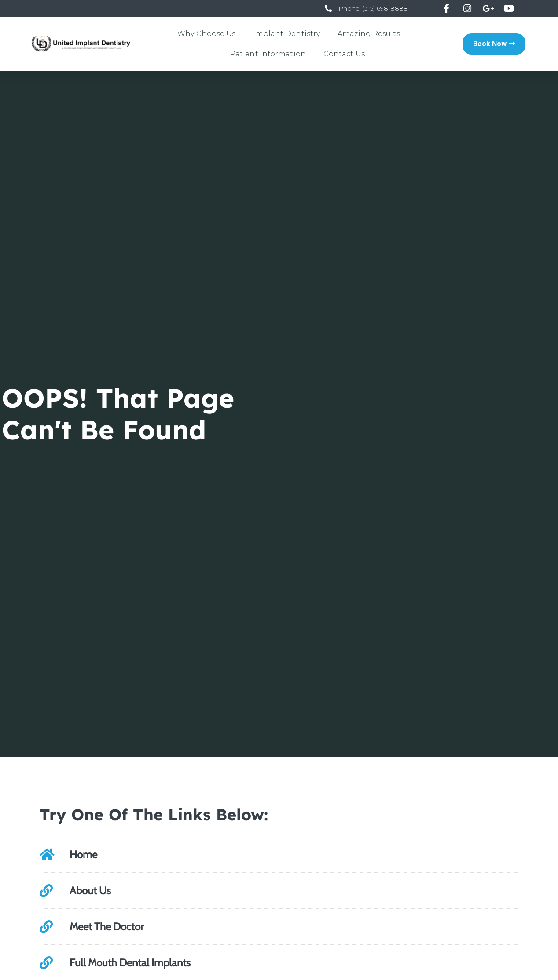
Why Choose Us (206, 34)
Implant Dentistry (286, 34)
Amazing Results (369, 34)
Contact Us (344, 54)
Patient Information (268, 54)
